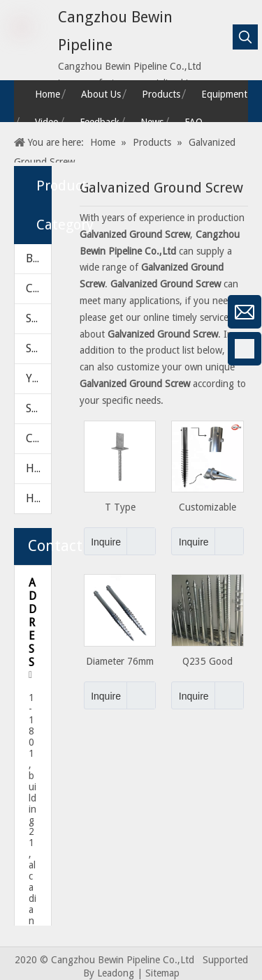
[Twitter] (17, 460)
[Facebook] (17, 349)
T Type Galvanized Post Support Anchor (120, 507)
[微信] (17, 312)
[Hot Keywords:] (245, 37)
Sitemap (162, 973)
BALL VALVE (38, 258)
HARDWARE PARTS (38, 498)
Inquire (102, 541)
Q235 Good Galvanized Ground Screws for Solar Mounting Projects (208, 662)
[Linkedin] (17, 423)
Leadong (116, 973)
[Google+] (17, 386)
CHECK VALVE (38, 288)
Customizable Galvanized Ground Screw (208, 507)
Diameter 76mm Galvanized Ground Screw (120, 662)
